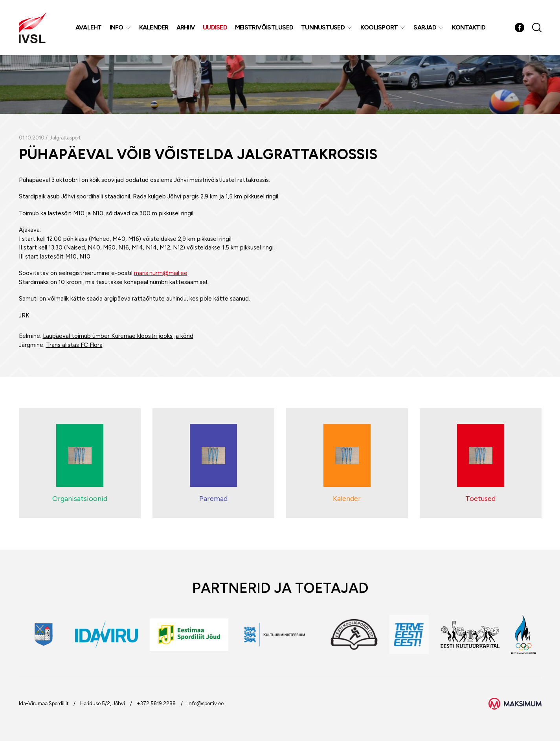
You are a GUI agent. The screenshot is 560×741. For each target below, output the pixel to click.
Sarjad (425, 27)
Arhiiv (186, 27)
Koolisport (379, 27)
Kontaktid (469, 27)
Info (117, 27)
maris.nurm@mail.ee (161, 273)
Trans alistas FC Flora (74, 345)
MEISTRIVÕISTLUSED (264, 27)
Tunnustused (323, 27)
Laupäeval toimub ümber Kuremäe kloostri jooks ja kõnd (118, 336)
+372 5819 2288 (156, 703)
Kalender (154, 27)
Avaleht (89, 27)
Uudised (215, 27)
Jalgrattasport (65, 138)
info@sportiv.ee (206, 703)
